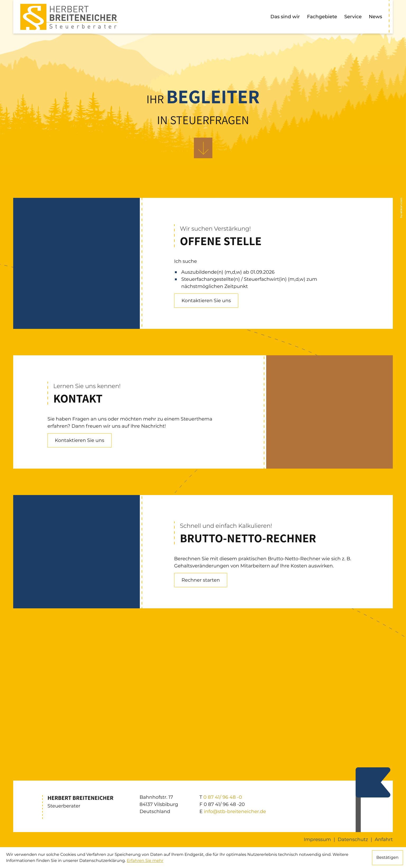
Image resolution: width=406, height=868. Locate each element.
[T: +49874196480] (223, 797)
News (376, 17)
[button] (201, 580)
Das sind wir (285, 17)
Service (353, 17)
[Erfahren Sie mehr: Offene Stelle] (206, 301)
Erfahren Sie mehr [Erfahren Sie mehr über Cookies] (145, 860)
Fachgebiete (322, 17)
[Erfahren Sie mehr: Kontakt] (80, 440)
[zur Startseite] (69, 17)
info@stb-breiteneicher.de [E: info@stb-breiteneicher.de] (235, 811)
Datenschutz (353, 839)
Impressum (317, 839)
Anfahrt (384, 839)
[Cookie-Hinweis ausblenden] (388, 858)
